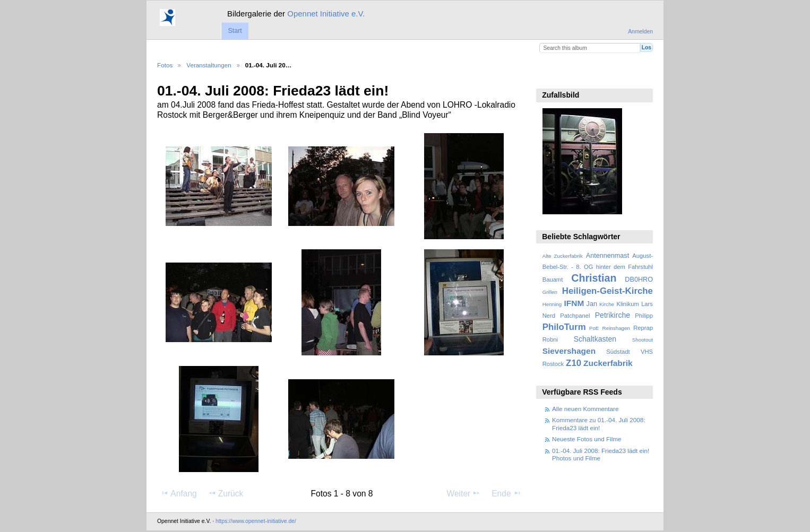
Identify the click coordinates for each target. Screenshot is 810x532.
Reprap (643, 328)
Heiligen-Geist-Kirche (607, 291)
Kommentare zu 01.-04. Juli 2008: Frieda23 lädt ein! (598, 424)
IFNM (574, 303)
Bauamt (553, 280)
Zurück (226, 493)
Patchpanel (575, 316)
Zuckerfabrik (608, 363)
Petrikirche (613, 315)
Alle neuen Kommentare (585, 409)
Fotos (165, 65)
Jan (592, 304)
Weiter (464, 493)
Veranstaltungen (209, 65)
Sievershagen (569, 351)
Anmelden (640, 32)
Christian (594, 278)
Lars (647, 304)
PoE (594, 328)
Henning (552, 304)
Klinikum (627, 304)
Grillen (550, 292)
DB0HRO (639, 280)
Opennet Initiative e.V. (326, 14)
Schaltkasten (595, 339)
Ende (506, 493)
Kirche (607, 304)
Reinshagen (616, 328)
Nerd (549, 316)
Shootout (643, 340)
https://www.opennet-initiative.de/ (256, 521)
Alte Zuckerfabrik (563, 256)
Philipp (644, 316)
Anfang (179, 493)
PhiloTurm (564, 327)
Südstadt (618, 352)
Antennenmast (607, 256)
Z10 (574, 363)
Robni (550, 339)
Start (235, 31)
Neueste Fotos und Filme (587, 439)
